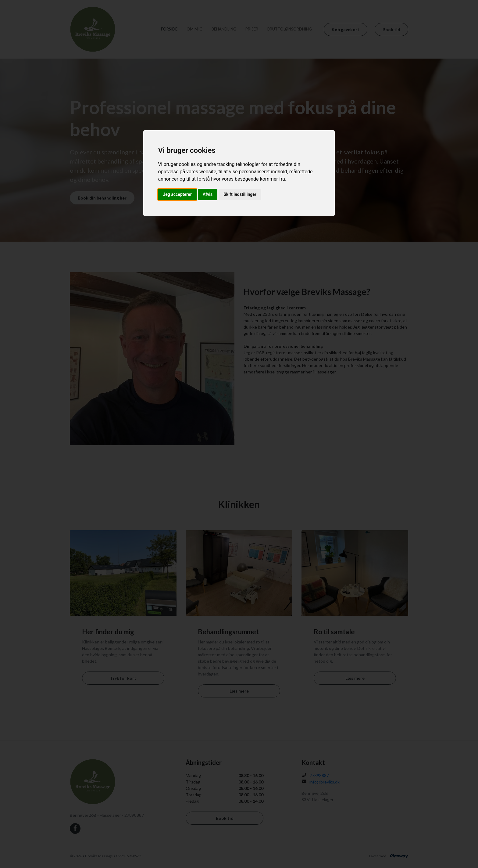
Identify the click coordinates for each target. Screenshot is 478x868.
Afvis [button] (208, 194)
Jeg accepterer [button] (177, 194)
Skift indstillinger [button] (240, 194)
